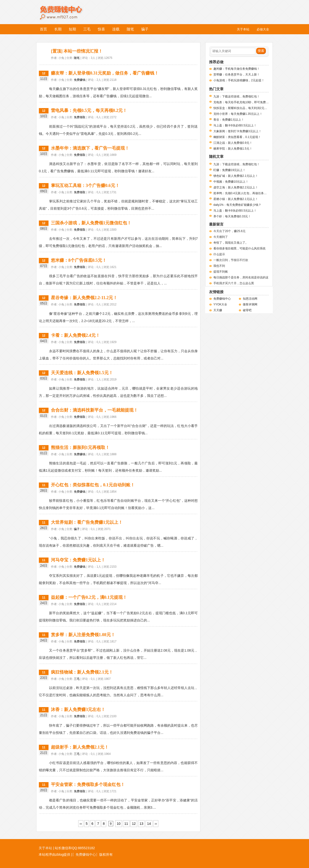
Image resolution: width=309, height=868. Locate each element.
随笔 (130, 29)
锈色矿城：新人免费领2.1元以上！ (236, 176)
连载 (116, 29)
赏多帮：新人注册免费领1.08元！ (83, 635)
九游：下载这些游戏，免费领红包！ (237, 96)
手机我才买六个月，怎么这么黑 (234, 283)
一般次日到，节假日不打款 (231, 260)
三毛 (87, 29)
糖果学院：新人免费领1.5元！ (233, 149)
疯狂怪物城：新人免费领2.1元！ (82, 672)
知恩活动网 (250, 299)
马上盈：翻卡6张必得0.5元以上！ (235, 125)
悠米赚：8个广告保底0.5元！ (79, 260)
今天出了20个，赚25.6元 (229, 231)
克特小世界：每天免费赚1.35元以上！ (238, 114)
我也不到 (219, 266)
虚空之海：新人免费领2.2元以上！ (236, 187)
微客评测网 (250, 304)
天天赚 (218, 310)
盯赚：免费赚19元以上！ (229, 170)
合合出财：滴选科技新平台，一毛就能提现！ (94, 410)
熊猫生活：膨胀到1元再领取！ (80, 448)
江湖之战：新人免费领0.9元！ (233, 143)
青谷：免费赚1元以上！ (229, 120)
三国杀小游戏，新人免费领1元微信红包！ (91, 223)
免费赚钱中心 (66, 9)
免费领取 (80, 117)
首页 (43, 29)
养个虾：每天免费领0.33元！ (232, 216)
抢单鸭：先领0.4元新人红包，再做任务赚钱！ (243, 193)
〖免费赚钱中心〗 (86, 854)
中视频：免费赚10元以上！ (231, 182)
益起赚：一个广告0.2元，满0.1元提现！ (89, 597)
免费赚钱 (80, 80)
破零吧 (247, 310)
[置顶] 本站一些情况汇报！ (77, 51)
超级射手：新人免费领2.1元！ (80, 747)
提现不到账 (221, 272)
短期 (72, 29)
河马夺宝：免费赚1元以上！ (78, 560)
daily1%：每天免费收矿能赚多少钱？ (237, 205)
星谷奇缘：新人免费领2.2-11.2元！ (84, 298)
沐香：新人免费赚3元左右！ (78, 710)
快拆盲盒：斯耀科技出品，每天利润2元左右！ (243, 108)
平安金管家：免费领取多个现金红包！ (88, 785)
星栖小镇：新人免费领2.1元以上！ (236, 199)
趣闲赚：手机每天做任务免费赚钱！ (237, 69)
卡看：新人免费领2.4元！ (75, 335)
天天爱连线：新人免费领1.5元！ (82, 373)
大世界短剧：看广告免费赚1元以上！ (87, 522)
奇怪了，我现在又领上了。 (231, 243)
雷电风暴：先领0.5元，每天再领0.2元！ (89, 110)
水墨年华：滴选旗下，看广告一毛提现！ (90, 148)
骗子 (145, 29)
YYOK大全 (220, 304)
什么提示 (219, 254)
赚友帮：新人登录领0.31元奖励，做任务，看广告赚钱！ (105, 73)
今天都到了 (221, 237)
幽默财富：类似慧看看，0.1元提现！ (237, 137)
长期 (58, 29)
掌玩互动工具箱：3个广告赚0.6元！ (85, 186)
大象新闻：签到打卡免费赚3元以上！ (237, 131)
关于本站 (45, 848)
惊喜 (101, 29)
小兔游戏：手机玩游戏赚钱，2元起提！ (239, 80)
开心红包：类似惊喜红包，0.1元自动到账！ (93, 485)
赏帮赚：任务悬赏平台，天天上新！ (237, 75)
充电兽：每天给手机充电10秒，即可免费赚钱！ (244, 102)
